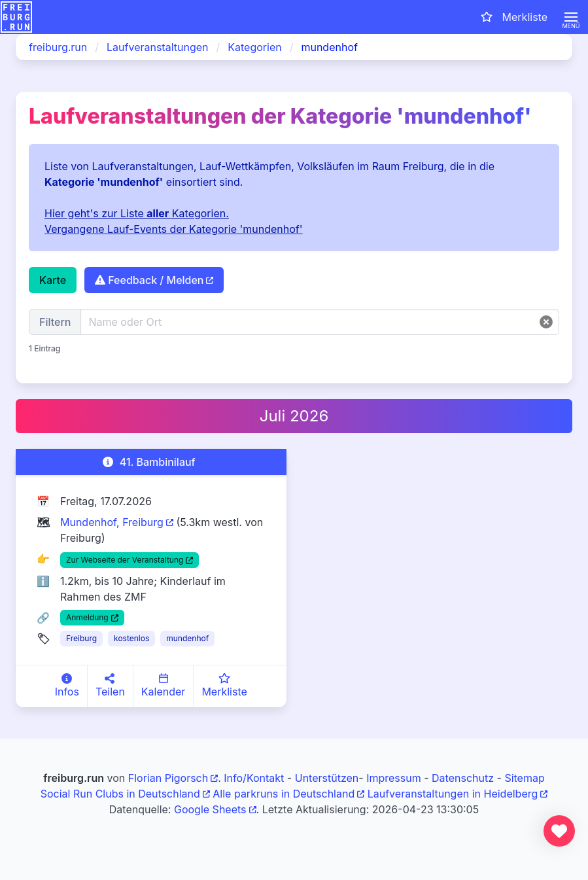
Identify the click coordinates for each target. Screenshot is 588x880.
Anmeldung (87, 617)
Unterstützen (327, 778)
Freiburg (81, 638)
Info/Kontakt (254, 778)
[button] (571, 17)
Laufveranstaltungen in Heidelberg (453, 794)
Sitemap (524, 778)
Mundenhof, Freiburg (112, 522)
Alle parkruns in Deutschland (284, 794)
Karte (53, 280)
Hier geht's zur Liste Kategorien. (137, 213)
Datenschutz (463, 778)
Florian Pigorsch (168, 778)
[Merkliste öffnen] (513, 17)
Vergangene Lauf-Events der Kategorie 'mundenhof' (174, 229)
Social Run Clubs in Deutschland (120, 794)
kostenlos (131, 638)
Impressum (394, 778)
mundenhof (187, 638)
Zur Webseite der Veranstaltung (125, 560)
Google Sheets (210, 809)
